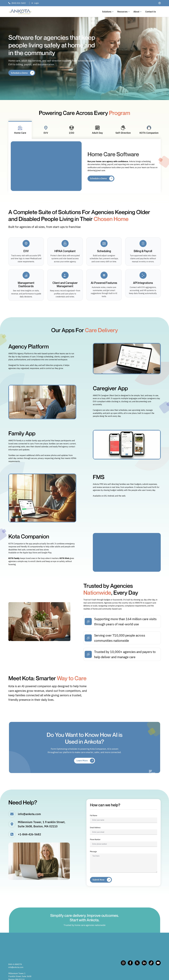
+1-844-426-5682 (25, 835)
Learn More (82, 762)
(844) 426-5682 (19, 3)
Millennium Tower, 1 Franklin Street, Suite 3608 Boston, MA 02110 (20, 963)
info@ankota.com (25, 815)
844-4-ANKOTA (15, 951)
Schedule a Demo (19, 73)
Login (36, 3)
